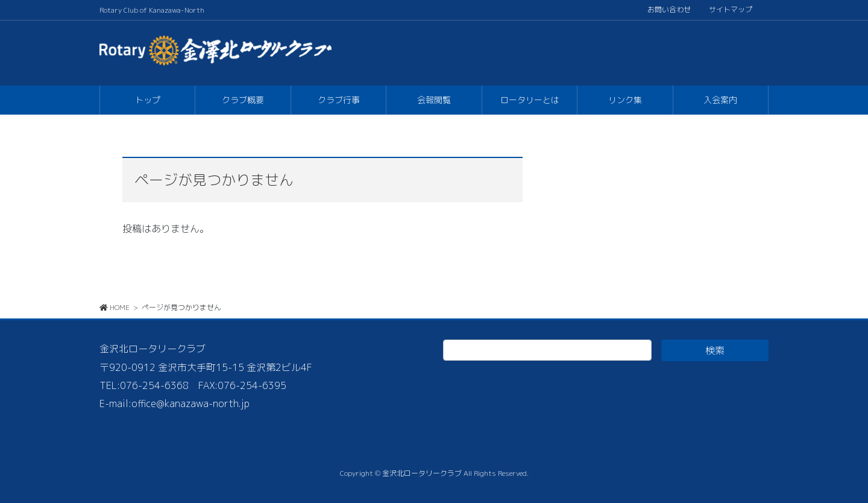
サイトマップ (731, 10)
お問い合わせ (669, 10)
